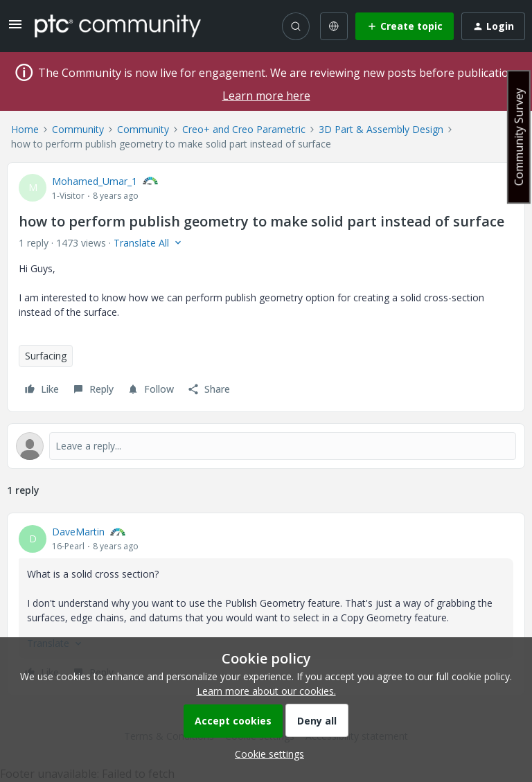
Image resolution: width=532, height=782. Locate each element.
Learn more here (266, 96)
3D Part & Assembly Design (381, 129)
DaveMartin (78, 532)
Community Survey (519, 137)
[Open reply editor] (266, 446)
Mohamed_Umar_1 (95, 181)
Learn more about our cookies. (266, 691)
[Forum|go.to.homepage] (118, 26)
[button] (15, 29)
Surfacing (46, 356)
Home (25, 129)
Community (78, 129)
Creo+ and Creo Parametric (244, 129)
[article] (266, 604)
